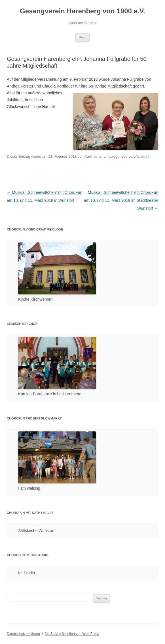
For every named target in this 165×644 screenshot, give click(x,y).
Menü (82, 37)
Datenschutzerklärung (23, 634)
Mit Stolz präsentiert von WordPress (72, 634)
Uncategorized (116, 156)
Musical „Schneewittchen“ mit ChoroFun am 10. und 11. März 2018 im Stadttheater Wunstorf (121, 200)
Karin (89, 156)
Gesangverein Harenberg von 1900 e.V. (82, 11)
